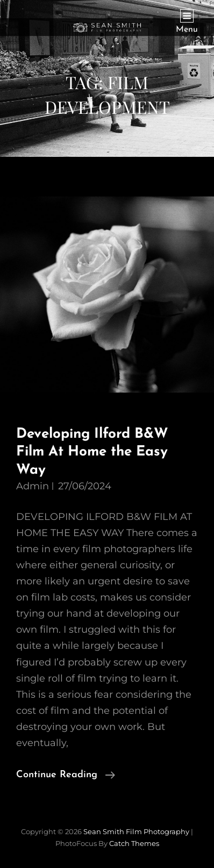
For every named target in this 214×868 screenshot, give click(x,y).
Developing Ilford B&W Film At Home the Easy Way (92, 452)
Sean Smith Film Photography (136, 831)
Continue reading (66, 775)
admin (33, 486)
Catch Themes (134, 843)
